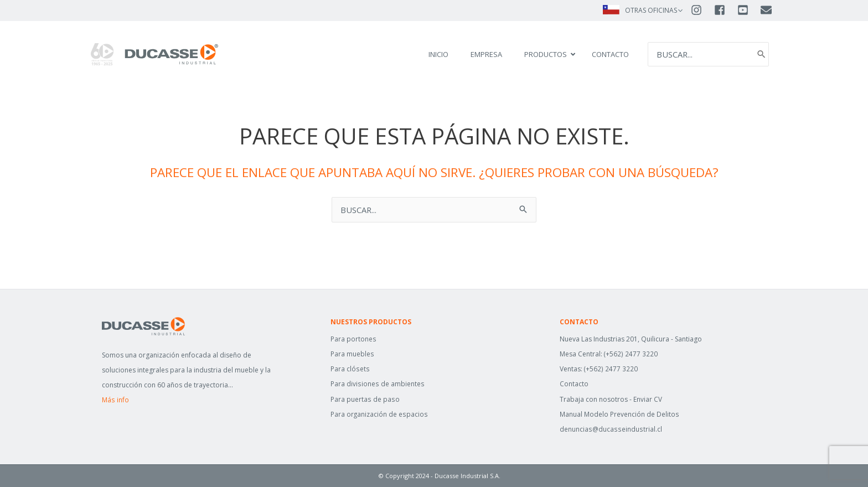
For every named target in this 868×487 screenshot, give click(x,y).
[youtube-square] (748, 10)
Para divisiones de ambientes (377, 384)
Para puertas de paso (365, 399)
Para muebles (352, 354)
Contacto (574, 384)
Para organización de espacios (379, 414)
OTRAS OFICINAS (651, 10)
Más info (115, 400)
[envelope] (767, 10)
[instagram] (701, 10)
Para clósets (350, 369)
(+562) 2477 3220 (631, 354)
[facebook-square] (725, 10)
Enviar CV (648, 399)
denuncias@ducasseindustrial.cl (610, 429)
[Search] (761, 55)
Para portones (353, 339)
